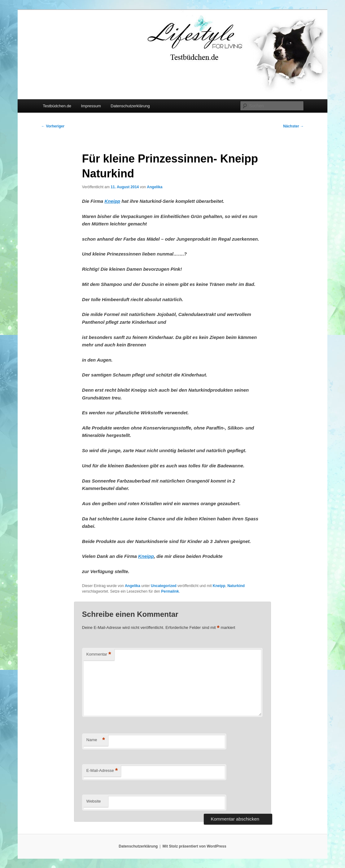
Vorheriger (53, 126)
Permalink (170, 591)
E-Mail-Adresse (102, 771)
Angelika (155, 187)
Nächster (293, 126)
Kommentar (99, 654)
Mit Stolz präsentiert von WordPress (194, 846)
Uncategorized (164, 586)
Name (96, 740)
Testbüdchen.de (57, 106)
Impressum (91, 106)
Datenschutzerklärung (130, 106)
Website (94, 801)
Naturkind (236, 586)
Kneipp (219, 586)
